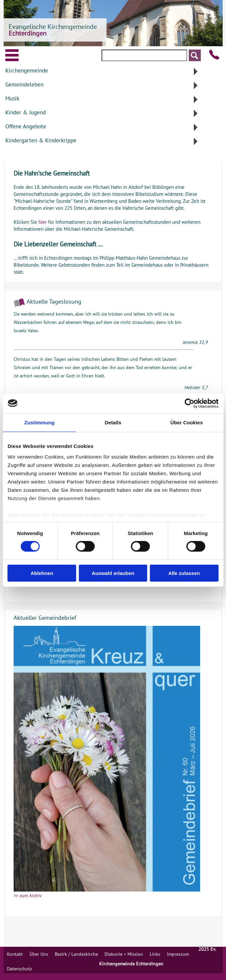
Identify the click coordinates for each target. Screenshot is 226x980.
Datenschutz (19, 969)
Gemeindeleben (24, 84)
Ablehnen (42, 573)
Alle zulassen (184, 573)
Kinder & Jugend (26, 112)
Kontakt (15, 954)
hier (43, 222)
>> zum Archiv (28, 896)
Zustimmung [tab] (39, 422)
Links (155, 954)
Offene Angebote (26, 126)
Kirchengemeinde (27, 70)
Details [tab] (113, 422)
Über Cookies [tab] (187, 422)
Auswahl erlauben (113, 573)
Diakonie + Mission (124, 954)
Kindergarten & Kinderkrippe (41, 140)
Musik (12, 98)
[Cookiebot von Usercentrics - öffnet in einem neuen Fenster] (189, 403)
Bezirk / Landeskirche (76, 954)
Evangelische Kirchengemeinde (53, 30)
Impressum (178, 954)
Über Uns (39, 954)
